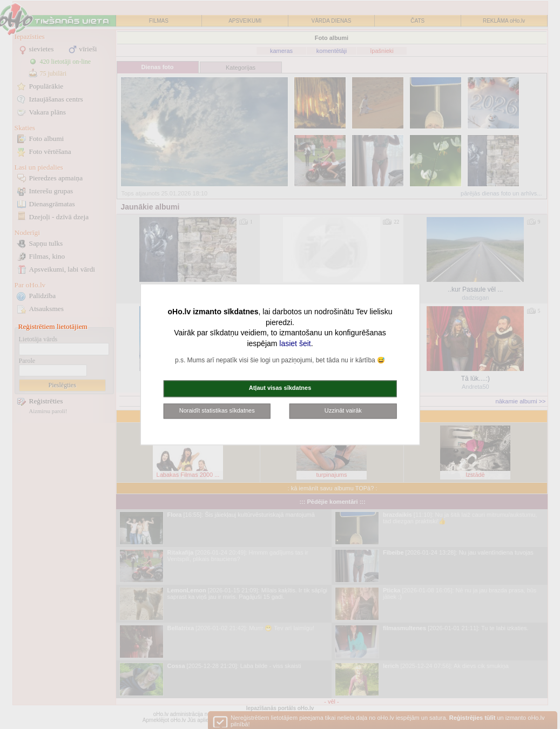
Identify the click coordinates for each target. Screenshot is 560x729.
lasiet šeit (295, 343)
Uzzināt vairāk (343, 410)
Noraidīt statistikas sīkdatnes (217, 410)
